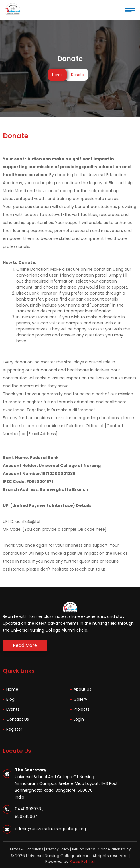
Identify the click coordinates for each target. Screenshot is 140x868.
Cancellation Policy (114, 849)
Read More (25, 645)
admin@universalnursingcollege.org (50, 829)
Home (57, 75)
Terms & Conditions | (27, 849)
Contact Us (18, 719)
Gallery (80, 699)
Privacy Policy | (59, 849)
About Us (82, 689)
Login (79, 719)
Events (13, 709)
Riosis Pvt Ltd (82, 861)
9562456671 (27, 816)
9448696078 (29, 809)
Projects (82, 709)
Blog (10, 699)
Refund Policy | (84, 849)
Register (14, 729)
